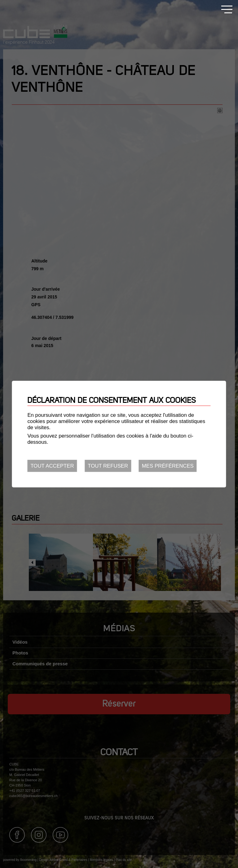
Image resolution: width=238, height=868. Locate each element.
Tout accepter (52, 466)
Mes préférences (168, 466)
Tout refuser (108, 466)
